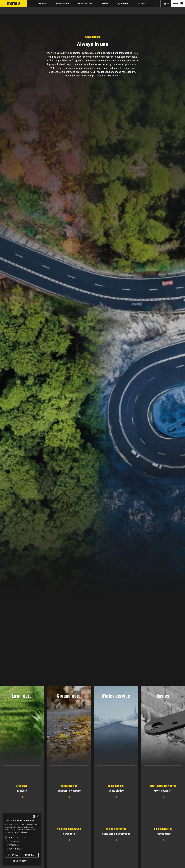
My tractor (123, 4)
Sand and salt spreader (116, 855)
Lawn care (42, 4)
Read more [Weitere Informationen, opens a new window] (23, 832)
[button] (22, 861)
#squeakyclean (69, 786)
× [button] (38, 816)
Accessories (163, 855)
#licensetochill (116, 786)
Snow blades (116, 791)
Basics (105, 4)
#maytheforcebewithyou (163, 786)
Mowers (22, 791)
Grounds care (62, 4)
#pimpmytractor (163, 850)
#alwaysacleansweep (69, 850)
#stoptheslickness (116, 850)
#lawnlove (22, 786)
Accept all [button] (13, 855)
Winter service (85, 4)
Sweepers (69, 855)
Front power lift (163, 791)
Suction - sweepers (69, 791)
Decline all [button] (30, 855)
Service (141, 4)
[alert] (22, 839)
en (165, 4)
